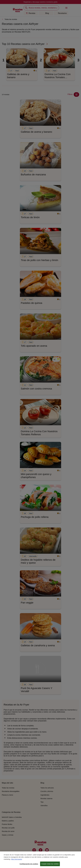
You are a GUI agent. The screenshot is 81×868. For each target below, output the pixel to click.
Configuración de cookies (29, 866)
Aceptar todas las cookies (50, 866)
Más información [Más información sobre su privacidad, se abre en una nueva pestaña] (17, 861)
